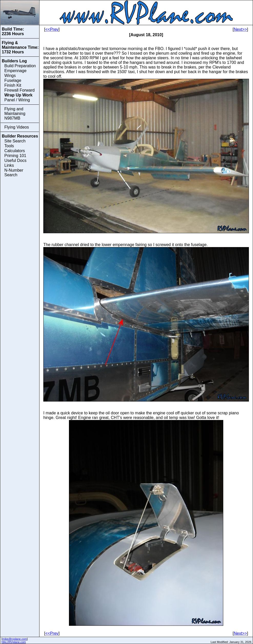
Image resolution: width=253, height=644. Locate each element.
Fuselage (13, 80)
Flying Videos (17, 127)
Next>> (240, 29)
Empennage (15, 71)
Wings (10, 76)
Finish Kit (13, 85)
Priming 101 (15, 156)
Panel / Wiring (17, 100)
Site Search (15, 141)
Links (9, 165)
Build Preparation (20, 66)
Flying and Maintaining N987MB (15, 114)
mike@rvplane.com (15, 639)
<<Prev (52, 29)
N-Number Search (14, 173)
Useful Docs (15, 160)
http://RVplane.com (14, 642)
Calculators (15, 151)
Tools (9, 146)
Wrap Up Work (18, 95)
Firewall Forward (19, 90)
